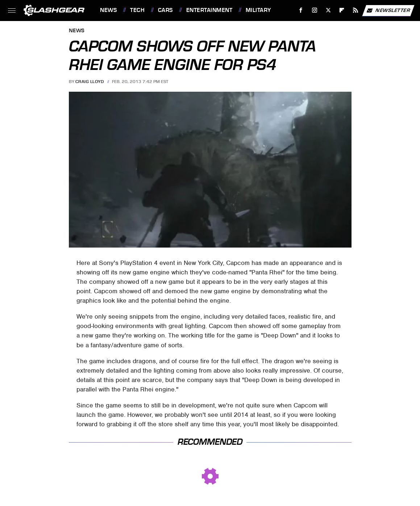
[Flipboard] (342, 10)
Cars (165, 10)
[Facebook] (301, 10)
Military (258, 10)
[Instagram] (315, 10)
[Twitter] (328, 10)
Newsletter (388, 11)
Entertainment (209, 10)
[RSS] (356, 10)
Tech (137, 10)
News (108, 10)
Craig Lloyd (90, 82)
